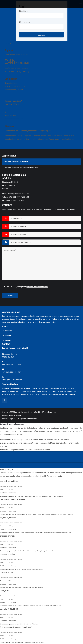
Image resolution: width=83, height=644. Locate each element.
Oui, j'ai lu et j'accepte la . (27, 287)
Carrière (8, 335)
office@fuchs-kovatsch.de (18, 194)
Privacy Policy (6, 469)
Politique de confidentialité (27, 419)
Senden (10, 295)
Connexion (41, 35)
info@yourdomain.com (14, 119)
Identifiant (23, 11)
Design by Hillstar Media (12, 415)
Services (8, 331)
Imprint (15, 469)
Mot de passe (25, 22)
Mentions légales (9, 419)
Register (7, 43)
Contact (8, 340)
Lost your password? (18, 43)
